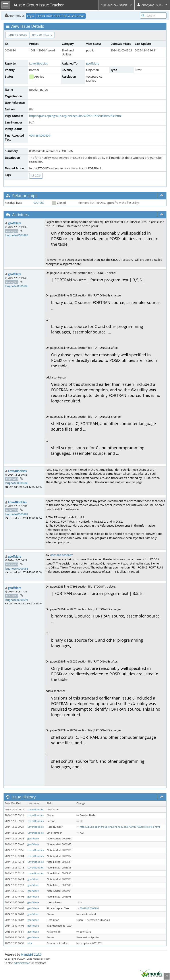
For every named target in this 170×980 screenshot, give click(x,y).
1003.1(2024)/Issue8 (116, 5)
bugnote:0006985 (17, 286)
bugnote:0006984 (17, 235)
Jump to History (42, 35)
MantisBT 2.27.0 (31, 955)
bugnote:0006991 (17, 600)
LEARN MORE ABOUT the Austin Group (61, 16)
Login (31, 16)
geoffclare (93, 63)
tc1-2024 (36, 175)
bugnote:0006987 (17, 514)
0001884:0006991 (40, 135)
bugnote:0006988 (17, 568)
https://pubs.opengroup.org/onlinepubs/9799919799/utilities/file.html (75, 116)
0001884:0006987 (61, 555)
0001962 (39, 203)
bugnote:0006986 (17, 483)
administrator (22, 963)
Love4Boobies (39, 63)
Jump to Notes (17, 35)
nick (30, 943)
